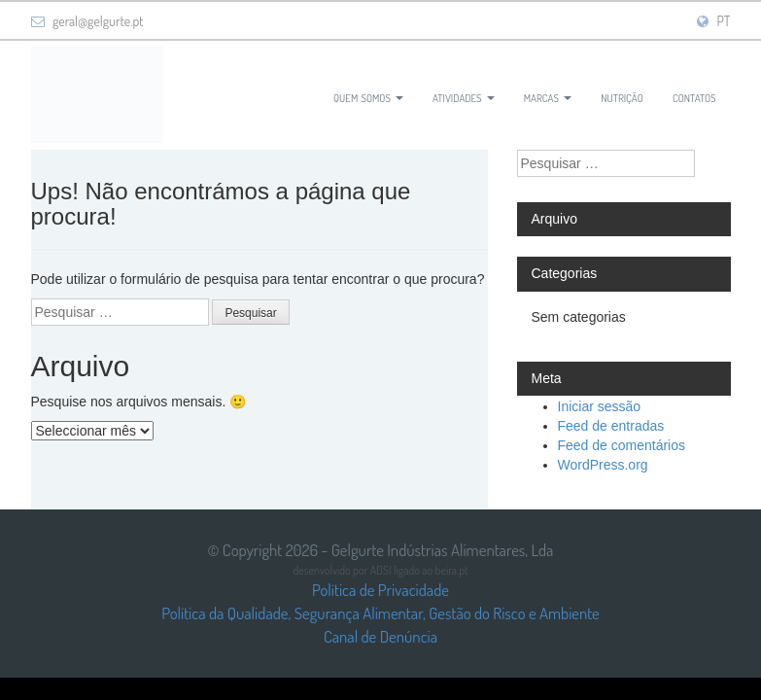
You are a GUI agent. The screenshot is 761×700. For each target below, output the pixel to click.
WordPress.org (603, 465)
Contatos (694, 96)
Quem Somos (368, 96)
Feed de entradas (611, 426)
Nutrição (622, 96)
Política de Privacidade (380, 590)
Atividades (464, 96)
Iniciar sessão (600, 406)
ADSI (381, 570)
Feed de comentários (622, 445)
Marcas (548, 96)
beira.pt (452, 570)
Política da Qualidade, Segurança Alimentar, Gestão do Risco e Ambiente (380, 613)
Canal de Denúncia (380, 636)
